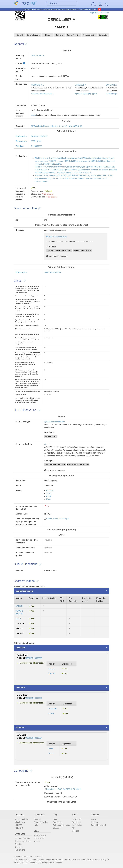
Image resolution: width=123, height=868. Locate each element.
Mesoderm (20, 688)
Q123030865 (37, 146)
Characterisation (89, 36)
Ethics (48, 36)
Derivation (59, 36)
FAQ (55, 819)
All (18, 825)
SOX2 (49, 494)
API (74, 828)
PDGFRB (52, 709)
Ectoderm (20, 728)
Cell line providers (22, 839)
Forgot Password (98, 825)
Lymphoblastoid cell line (54, 422)
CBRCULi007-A (38, 56)
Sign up (94, 822)
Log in (94, 819)
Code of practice (41, 822)
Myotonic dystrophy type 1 (57, 237)
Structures (76, 822)
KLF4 (49, 497)
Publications (20, 850)
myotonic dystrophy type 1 (42, 94)
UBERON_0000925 (34, 658)
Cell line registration (61, 825)
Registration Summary (99, 13)
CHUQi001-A (80, 85)
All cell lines (20, 822)
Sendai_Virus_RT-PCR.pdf (58, 519)
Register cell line (22, 819)
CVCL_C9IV (36, 141)
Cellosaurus (21, 141)
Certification (58, 822)
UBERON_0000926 (34, 698)
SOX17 (52, 669)
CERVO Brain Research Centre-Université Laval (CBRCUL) (56, 126)
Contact (75, 831)
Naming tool (77, 825)
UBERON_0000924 (34, 738)
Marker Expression (24, 591)
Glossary (57, 828)
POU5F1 (50, 491)
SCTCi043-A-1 (38, 85)
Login (106, 4)
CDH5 (51, 714)
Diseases (19, 847)
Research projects (22, 841)
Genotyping (103, 36)
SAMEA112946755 (39, 136)
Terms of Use (39, 839)
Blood (47, 444)
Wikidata (20, 146)
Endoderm (20, 648)
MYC (48, 499)
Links (36, 825)
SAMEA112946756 (52, 272)
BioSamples (21, 136)
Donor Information (34, 36)
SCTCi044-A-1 (112, 85)
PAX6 (51, 749)
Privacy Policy (87, 9)
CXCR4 (52, 674)
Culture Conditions (73, 36)
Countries (19, 844)
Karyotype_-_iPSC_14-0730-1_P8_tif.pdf (64, 789)
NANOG (19, 606)
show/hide (19, 116)
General (20, 36)
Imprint (37, 841)
